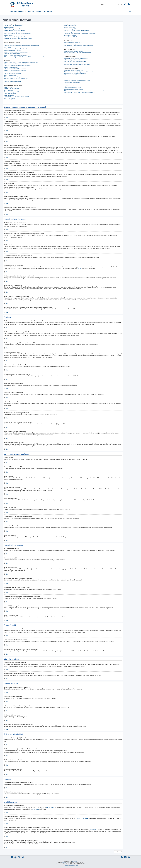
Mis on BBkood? (8, 87)
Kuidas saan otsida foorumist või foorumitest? (76, 58)
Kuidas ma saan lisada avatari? (12, 54)
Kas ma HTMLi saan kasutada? (12, 89)
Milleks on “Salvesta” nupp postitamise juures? (16, 78)
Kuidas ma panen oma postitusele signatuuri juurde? (17, 66)
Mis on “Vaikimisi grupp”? (71, 35)
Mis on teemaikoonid (9, 100)
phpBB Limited (50, 807)
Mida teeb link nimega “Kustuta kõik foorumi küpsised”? (19, 38)
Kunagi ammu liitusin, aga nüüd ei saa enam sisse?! (17, 34)
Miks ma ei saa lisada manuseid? (13, 74)
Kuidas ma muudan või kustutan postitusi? (15, 64)
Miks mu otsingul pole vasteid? (72, 60)
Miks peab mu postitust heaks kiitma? (14, 80)
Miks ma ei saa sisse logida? (11, 32)
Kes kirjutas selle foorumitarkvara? (73, 88)
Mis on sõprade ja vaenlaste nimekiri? (74, 51)
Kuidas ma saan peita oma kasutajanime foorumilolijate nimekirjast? (22, 46)
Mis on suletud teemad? (10, 98)
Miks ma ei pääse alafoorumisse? (13, 72)
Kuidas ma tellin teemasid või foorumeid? (75, 73)
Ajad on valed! (8, 47)
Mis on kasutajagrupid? (70, 29)
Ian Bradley (75, 861)
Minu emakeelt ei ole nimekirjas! (12, 50)
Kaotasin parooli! (8, 35)
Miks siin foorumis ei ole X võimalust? (74, 89)
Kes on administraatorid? (71, 26)
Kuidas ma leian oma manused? (72, 82)
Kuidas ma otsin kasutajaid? (71, 63)
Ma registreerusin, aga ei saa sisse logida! (15, 30)
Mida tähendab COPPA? (10, 27)
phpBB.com (36, 809)
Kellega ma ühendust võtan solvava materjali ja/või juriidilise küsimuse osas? (84, 91)
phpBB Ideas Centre (82, 818)
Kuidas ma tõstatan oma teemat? (13, 82)
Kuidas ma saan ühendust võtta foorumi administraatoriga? (79, 92)
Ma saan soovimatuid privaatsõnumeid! (74, 44)
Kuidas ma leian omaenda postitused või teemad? (77, 65)
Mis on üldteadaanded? (10, 94)
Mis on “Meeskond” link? (70, 37)
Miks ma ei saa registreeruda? (12, 29)
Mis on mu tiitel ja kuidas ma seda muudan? (15, 55)
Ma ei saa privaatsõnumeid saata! (73, 42)
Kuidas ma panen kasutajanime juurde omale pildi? (17, 52)
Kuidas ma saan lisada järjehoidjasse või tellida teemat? (79, 72)
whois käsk (93, 829)
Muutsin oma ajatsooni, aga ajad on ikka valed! (16, 49)
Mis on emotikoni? (9, 90)
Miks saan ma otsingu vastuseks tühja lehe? (75, 61)
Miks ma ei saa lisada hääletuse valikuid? (15, 69)
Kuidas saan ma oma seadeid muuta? (14, 44)
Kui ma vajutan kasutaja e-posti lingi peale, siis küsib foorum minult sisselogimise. (25, 57)
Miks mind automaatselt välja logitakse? (14, 37)
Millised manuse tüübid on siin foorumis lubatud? (77, 80)
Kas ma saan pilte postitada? (11, 92)
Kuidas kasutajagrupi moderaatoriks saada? (75, 32)
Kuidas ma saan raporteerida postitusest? (15, 77)
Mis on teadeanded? (9, 95)
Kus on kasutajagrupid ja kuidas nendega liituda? (77, 30)
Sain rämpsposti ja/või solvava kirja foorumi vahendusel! (79, 46)
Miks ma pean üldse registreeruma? (13, 26)
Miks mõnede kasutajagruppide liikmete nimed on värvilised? (80, 34)
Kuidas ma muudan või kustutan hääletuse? (15, 70)
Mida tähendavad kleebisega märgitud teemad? (17, 97)
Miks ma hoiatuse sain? (10, 75)
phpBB (80, 268)
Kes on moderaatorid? (70, 27)
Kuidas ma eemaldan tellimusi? (72, 75)
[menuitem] (125, 5)
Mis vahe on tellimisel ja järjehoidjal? (73, 70)
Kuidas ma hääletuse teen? (11, 67)
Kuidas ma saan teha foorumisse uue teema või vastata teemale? (21, 62)
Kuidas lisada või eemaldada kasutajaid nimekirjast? (78, 53)
